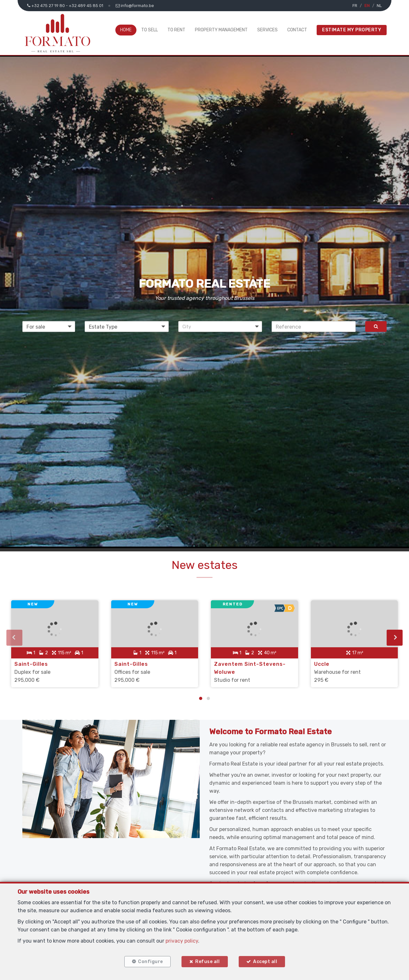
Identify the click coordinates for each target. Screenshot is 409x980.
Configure (150, 962)
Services (267, 30)
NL (379, 6)
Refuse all (207, 962)
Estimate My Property (352, 30)
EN (367, 6)
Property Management (221, 30)
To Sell (150, 30)
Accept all (265, 962)
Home (126, 30)
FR (355, 6)
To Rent (176, 30)
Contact (297, 30)
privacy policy (182, 941)
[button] (220, 327)
